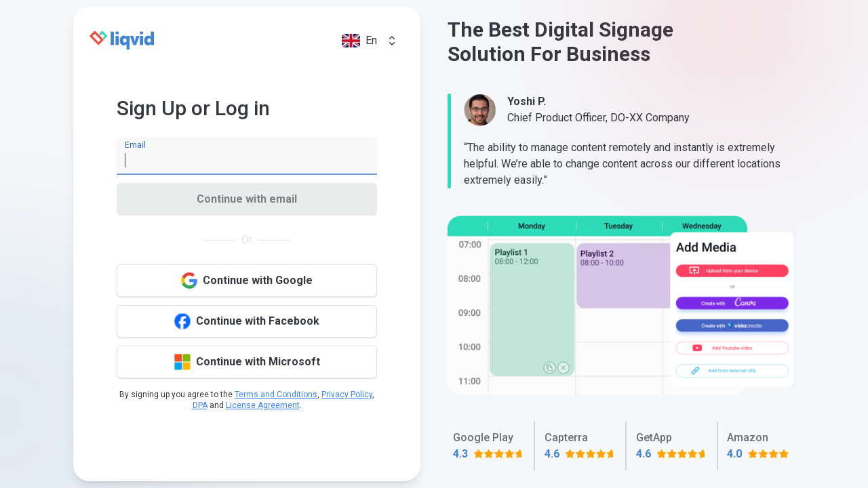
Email (135, 145)
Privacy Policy (347, 394)
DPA (200, 405)
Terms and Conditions (276, 394)
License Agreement (263, 405)
